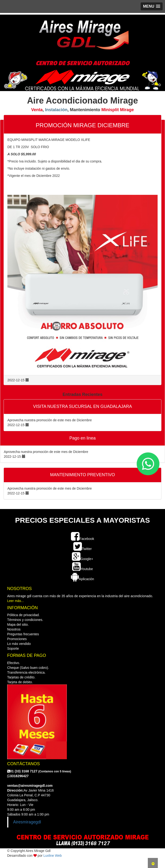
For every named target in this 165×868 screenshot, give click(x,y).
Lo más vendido (19, 644)
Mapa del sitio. (18, 625)
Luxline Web (53, 856)
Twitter (82, 549)
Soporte (13, 648)
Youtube (82, 569)
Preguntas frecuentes (23, 634)
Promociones (17, 639)
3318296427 (18, 776)
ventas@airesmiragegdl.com (30, 786)
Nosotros (14, 629)
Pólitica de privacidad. (23, 615)
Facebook (82, 539)
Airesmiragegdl (27, 822)
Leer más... (16, 601)
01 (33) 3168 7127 (39, 771)
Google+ (82, 559)
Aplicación (82, 579)
